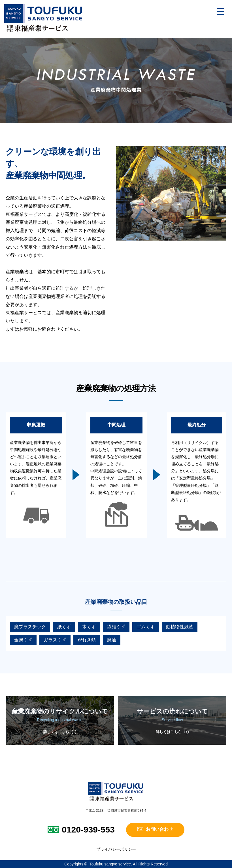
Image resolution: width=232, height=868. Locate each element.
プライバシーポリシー (116, 849)
